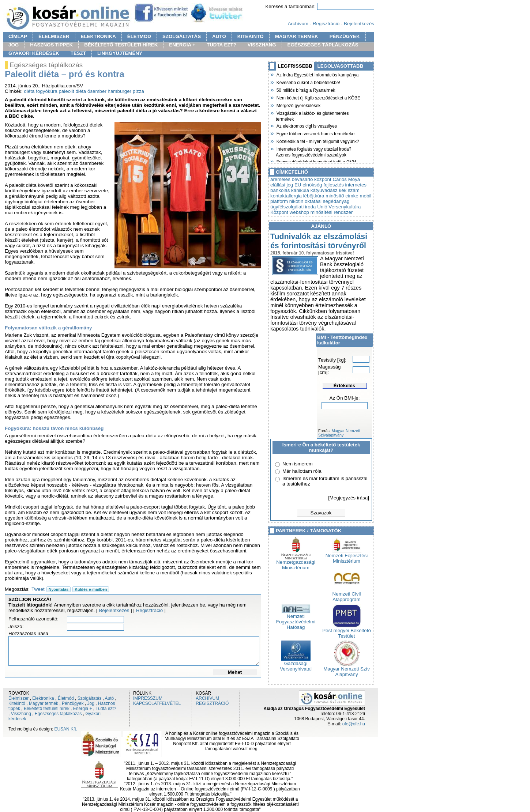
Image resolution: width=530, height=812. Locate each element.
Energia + (83, 709)
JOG (14, 45)
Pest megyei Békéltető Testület (347, 631)
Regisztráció (326, 24)
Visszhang (21, 714)
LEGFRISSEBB (295, 66)
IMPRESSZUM (148, 698)
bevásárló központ (312, 179)
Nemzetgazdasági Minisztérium (296, 563)
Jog (91, 703)
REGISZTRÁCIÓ (212, 703)
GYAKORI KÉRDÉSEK (34, 53)
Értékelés (344, 386)
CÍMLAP (18, 36)
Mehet (235, 672)
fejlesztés (334, 185)
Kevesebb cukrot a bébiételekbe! (308, 82)
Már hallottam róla (302, 471)
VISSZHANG (262, 45)
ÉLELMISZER (54, 36)
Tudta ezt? (106, 709)
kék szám (349, 190)
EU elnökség (308, 185)
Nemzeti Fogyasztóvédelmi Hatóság (296, 620)
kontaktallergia (286, 196)
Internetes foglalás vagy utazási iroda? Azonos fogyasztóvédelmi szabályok (313, 151)
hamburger (120, 91)
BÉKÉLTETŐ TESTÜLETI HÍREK (121, 45)
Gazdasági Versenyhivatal (296, 664)
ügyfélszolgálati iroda (293, 207)
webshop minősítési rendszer (321, 212)
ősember (97, 91)
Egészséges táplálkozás (58, 714)
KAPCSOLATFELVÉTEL (157, 703)
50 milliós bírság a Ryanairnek (305, 90)
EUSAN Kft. (66, 729)
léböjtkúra (314, 196)
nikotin (296, 201)
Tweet (38, 589)
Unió (322, 207)
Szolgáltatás (89, 698)
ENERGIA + (182, 45)
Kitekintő (17, 703)
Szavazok (321, 513)
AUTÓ (219, 36)
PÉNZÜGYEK (345, 36)
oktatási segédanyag (327, 201)
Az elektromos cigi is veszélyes (306, 125)
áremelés (280, 179)
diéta (29, 91)
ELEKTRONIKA (98, 36)
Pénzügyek (73, 703)
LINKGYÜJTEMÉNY (120, 53)
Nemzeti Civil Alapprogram (347, 594)
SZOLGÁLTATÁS (182, 36)
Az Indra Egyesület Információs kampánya (317, 74)
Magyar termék (44, 703)
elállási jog (282, 185)
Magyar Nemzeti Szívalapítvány (339, 433)
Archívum (298, 24)
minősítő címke (342, 196)
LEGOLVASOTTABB (341, 66)
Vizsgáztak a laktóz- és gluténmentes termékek (312, 115)
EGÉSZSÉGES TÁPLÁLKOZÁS (323, 45)
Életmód (66, 698)
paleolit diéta (72, 91)
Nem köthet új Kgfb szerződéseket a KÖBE (318, 97)
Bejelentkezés (359, 24)
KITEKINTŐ (251, 36)
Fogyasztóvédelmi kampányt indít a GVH (316, 161)
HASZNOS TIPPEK (51, 45)
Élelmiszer (18, 698)
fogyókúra (47, 91)
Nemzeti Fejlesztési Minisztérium (347, 556)
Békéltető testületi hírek (47, 709)
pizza (138, 91)
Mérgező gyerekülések (298, 105)
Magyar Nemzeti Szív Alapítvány (347, 669)
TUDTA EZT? (221, 45)
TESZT (78, 53)
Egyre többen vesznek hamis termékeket (316, 133)
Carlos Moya (346, 179)
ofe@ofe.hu (354, 724)
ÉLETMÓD (139, 36)
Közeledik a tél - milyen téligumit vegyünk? (317, 141)
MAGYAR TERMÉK (297, 36)
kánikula (300, 190)
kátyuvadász (324, 190)
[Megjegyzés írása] (349, 498)
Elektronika (43, 698)
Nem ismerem (298, 464)
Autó (110, 698)
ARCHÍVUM (207, 698)
